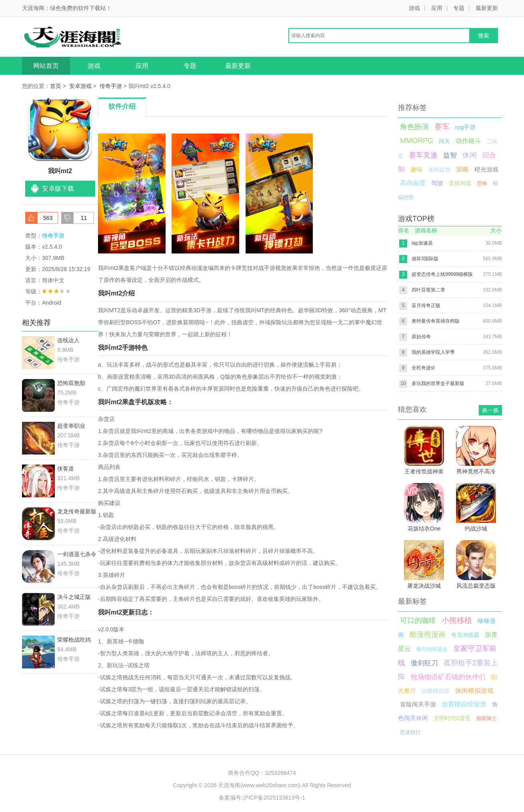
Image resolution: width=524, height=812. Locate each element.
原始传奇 (421, 337)
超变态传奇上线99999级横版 (442, 274)
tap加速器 (422, 243)
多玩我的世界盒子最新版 (438, 383)
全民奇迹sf (423, 368)
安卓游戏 (80, 86)
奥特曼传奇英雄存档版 (436, 321)
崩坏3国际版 (425, 259)
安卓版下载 (58, 189)
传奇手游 (111, 86)
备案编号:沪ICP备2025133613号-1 (262, 798)
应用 (437, 8)
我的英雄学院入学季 (433, 352)
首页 (56, 86)
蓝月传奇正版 (426, 305)
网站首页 (46, 66)
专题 (459, 8)
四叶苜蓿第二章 (428, 290)
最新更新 (487, 8)
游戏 (414, 8)
